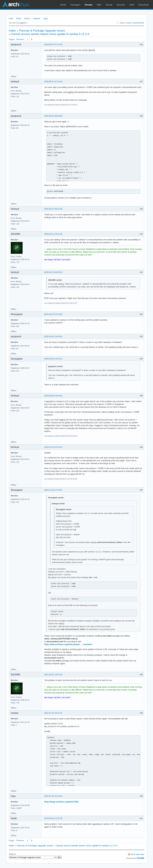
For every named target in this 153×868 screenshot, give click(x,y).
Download (144, 5)
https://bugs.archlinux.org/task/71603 (61, 802)
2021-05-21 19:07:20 (53, 675)
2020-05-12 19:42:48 (53, 234)
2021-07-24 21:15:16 (53, 796)
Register (37, 18)
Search (27, 18)
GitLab (109, 5)
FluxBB (141, 858)
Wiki (99, 5)
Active (129, 23)
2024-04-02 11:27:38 (53, 818)
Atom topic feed (137, 854)
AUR (132, 5)
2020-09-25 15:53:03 (53, 314)
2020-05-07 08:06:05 (53, 116)
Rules (19, 18)
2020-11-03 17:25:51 (53, 490)
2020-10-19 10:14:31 (53, 447)
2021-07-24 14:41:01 (53, 713)
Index (11, 18)
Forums (89, 5)
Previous (20, 39)
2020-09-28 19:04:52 (53, 396)
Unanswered (138, 23)
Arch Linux (16, 4)
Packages (76, 5)
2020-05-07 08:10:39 (53, 209)
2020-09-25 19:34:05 (53, 336)
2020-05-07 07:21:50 (53, 44)
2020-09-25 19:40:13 (53, 359)
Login (46, 18)
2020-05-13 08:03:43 (53, 272)
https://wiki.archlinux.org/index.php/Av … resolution (68, 644)
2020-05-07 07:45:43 (53, 82)
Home (63, 5)
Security (121, 5)
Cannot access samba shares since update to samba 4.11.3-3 (50, 34)
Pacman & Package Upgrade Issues (42, 31)
